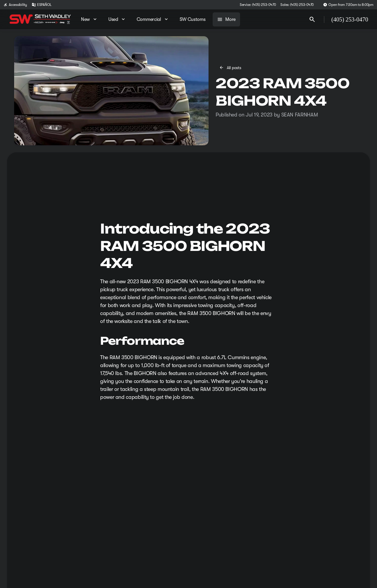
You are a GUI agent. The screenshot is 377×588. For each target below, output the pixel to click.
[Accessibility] (15, 5)
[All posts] (231, 68)
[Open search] (312, 19)
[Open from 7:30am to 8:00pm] (348, 5)
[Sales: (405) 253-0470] (297, 5)
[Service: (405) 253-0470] (258, 5)
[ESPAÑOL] (42, 5)
